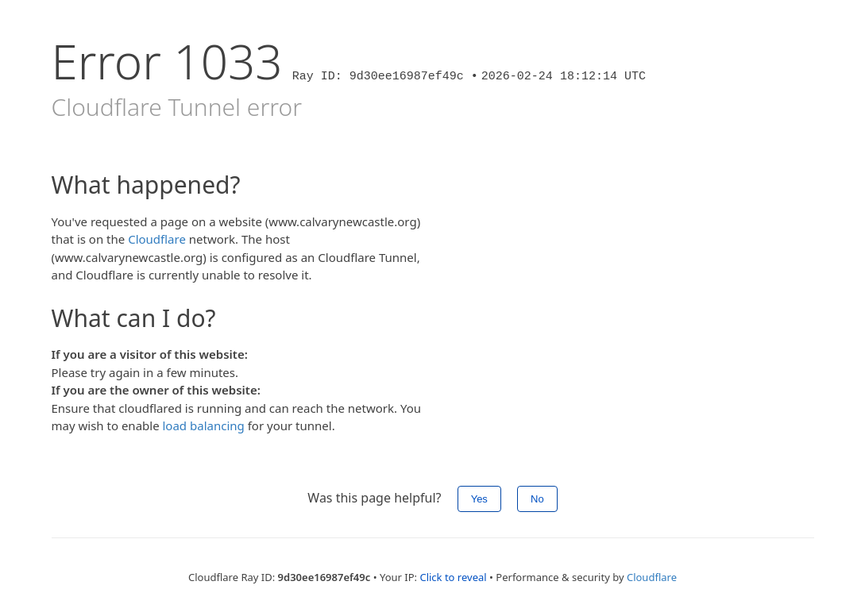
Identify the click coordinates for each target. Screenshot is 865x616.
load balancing (204, 425)
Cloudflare (157, 239)
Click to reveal (453, 577)
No (537, 499)
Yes (479, 499)
